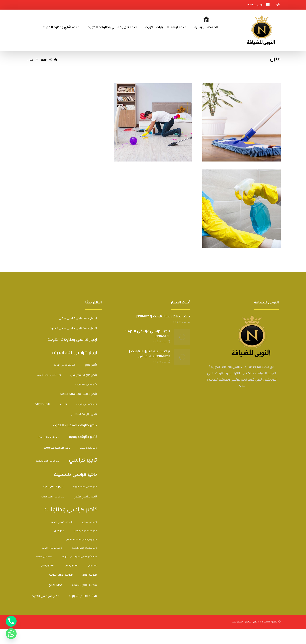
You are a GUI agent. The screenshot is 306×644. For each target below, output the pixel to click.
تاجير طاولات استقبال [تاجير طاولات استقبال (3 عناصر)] (84, 429)
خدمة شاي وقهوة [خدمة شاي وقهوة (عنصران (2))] (44, 572)
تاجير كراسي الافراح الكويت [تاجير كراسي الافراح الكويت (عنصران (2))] (47, 476)
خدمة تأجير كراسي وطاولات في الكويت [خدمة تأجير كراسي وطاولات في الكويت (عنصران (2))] (79, 572)
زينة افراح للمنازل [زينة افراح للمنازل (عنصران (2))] (47, 580)
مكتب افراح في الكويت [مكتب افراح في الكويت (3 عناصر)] (45, 611)
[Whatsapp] (11, 634)
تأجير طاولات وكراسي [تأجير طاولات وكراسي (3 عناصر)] (84, 390)
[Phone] (11, 621)
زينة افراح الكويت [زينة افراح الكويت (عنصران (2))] (71, 580)
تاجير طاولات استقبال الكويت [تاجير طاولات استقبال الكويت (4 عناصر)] (75, 440)
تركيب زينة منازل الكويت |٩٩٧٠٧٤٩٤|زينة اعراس (150, 369)
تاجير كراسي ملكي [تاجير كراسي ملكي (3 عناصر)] (85, 512)
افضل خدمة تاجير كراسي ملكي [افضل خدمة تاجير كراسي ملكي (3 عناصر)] (78, 333)
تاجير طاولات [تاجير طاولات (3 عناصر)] (42, 419)
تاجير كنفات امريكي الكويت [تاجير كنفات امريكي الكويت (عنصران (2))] (85, 546)
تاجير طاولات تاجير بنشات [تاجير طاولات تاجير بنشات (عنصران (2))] (49, 452)
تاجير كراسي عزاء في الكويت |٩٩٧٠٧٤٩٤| (146, 349)
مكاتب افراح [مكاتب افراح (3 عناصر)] (90, 590)
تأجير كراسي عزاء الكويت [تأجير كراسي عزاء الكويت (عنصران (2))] (86, 399)
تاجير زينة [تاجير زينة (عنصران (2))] (63, 419)
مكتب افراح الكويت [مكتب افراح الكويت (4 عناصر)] (83, 611)
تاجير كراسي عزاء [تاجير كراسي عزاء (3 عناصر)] (53, 501)
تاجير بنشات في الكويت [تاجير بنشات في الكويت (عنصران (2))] (87, 419)
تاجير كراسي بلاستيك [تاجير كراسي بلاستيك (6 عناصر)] (75, 489)
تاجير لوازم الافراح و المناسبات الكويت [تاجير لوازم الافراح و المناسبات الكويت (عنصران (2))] (81, 554)
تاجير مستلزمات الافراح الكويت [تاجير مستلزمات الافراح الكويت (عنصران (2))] (84, 563)
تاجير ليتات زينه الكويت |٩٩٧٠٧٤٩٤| (163, 331)
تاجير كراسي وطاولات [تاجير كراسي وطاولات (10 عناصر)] (71, 525)
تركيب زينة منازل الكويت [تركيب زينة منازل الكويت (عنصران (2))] (52, 563)
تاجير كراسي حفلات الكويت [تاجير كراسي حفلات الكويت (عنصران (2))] (85, 502)
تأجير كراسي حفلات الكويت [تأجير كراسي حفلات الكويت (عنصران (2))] (49, 390)
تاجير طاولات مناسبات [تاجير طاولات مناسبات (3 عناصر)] (57, 463)
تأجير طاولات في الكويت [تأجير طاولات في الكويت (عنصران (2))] (65, 380)
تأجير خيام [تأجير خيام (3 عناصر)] (91, 380)
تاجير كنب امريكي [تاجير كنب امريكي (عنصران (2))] (90, 537)
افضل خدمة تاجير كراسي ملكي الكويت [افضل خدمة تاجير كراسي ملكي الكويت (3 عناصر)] (73, 343)
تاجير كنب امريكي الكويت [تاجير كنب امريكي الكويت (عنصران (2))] (62, 537)
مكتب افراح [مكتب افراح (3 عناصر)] (56, 600)
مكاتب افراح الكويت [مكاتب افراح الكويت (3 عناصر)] (61, 590)
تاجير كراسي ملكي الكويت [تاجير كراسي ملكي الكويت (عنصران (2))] (53, 512)
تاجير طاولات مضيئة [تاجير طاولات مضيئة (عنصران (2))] (88, 463)
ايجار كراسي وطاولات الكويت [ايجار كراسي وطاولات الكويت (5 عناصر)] (72, 355)
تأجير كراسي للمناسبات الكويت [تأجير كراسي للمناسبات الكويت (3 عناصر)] (78, 409)
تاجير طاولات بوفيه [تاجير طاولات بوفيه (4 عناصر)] (83, 452)
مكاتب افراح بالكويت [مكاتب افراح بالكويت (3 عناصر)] (85, 600)
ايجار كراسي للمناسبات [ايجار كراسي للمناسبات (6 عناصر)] (74, 368)
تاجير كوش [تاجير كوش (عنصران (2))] (59, 546)
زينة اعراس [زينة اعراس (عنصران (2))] (92, 580)
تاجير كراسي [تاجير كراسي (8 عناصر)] (83, 475)
